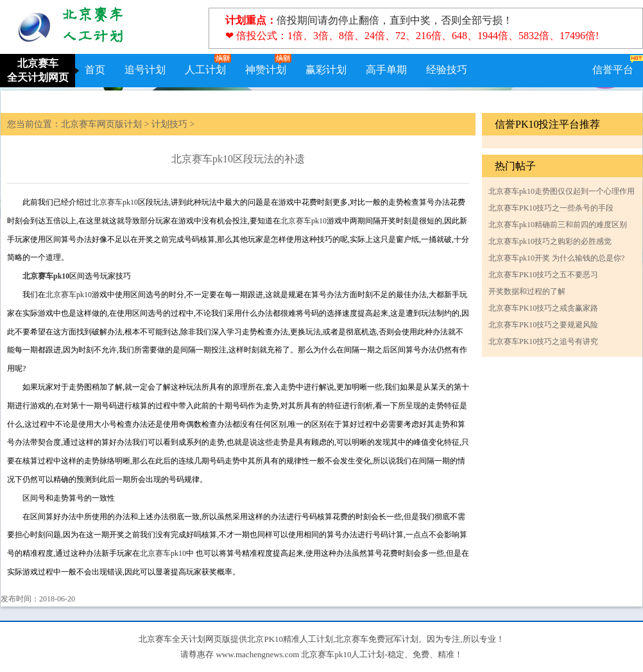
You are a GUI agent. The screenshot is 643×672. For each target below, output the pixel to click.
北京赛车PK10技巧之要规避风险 (543, 325)
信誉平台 (613, 70)
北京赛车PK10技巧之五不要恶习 (543, 275)
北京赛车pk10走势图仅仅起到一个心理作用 (562, 191)
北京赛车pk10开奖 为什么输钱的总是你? (556, 258)
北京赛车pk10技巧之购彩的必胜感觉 (550, 241)
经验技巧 (447, 70)
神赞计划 (266, 70)
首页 (95, 70)
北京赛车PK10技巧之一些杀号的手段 (551, 208)
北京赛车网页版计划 (101, 124)
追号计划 (145, 70)
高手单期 (386, 70)
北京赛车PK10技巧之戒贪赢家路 (543, 308)
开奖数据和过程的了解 (527, 291)
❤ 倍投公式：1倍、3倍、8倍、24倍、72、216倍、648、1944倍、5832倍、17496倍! (412, 36)
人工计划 (205, 70)
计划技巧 (169, 124)
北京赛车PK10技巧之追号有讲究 (543, 341)
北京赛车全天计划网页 (38, 70)
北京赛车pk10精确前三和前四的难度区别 (558, 225)
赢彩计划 (326, 70)
